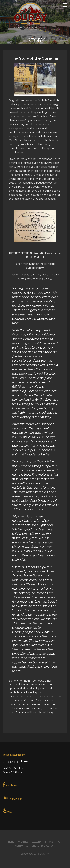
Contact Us (22, 846)
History (49, 842)
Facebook (10, 785)
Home (11, 842)
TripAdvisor (12, 798)
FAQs (59, 842)
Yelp (7, 811)
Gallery (36, 842)
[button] (66, 5)
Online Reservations (43, 846)
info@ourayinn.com (14, 755)
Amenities (23, 842)
